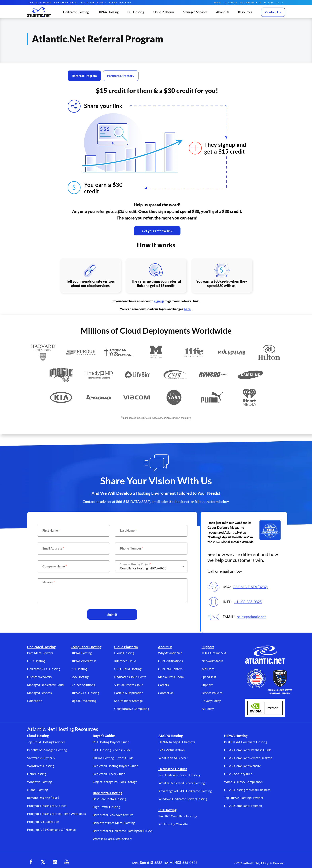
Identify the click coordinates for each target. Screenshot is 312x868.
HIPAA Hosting (81, 653)
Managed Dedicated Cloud (45, 685)
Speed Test (209, 677)
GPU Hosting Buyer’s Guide (112, 750)
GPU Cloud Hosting (128, 669)
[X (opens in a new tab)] (43, 862)
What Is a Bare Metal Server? (112, 839)
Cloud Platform (126, 647)
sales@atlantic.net (252, 617)
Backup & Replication (129, 693)
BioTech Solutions (83, 685)
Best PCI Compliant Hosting (178, 816)
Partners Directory (121, 76)
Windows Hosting (39, 782)
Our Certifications (170, 661)
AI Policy (208, 709)
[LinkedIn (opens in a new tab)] (55, 862)
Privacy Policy (211, 701)
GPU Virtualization (172, 750)
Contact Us (273, 12)
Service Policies (212, 693)
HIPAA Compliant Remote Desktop (248, 758)
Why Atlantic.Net (170, 653)
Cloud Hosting (124, 653)
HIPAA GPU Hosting (85, 693)
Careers (163, 685)
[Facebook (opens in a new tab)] (31, 862)
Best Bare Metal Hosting (109, 799)
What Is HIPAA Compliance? (244, 782)
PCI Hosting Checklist (173, 824)
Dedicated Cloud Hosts (130, 677)
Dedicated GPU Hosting (44, 669)
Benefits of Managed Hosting (47, 750)
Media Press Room (171, 677)
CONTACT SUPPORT (40, 2)
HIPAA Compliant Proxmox (243, 806)
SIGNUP (268, 2)
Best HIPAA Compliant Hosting (246, 742)
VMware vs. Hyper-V (41, 758)
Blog (218, 2)
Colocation (35, 701)
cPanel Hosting (37, 790)
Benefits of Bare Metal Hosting (114, 823)
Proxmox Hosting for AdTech (47, 806)
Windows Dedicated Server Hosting (183, 799)
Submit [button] (112, 614)
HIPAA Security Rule (238, 774)
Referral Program (84, 76)
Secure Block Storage (128, 701)
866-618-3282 (151, 862)
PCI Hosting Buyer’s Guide (111, 742)
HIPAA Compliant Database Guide (248, 750)
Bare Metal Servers (40, 653)
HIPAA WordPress (83, 661)
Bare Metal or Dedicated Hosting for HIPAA (123, 831)
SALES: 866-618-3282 (66, 2)
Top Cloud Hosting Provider (46, 742)
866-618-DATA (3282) (251, 587)
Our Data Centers (170, 669)
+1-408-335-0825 (248, 602)
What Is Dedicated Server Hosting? (182, 783)
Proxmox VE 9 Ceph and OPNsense (51, 829)
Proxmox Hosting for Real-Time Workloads (56, 814)
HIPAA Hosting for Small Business (247, 790)
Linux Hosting (37, 774)
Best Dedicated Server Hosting (179, 775)
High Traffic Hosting (106, 807)
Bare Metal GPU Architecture (113, 815)
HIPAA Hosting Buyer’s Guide (113, 758)
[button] (76, 12)
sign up (159, 301)
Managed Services (39, 693)
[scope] (151, 566)
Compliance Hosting (86, 647)
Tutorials (230, 2)
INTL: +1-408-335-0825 (93, 2)
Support (208, 647)
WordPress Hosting (41, 766)
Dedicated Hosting (41, 647)
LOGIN (280, 2)
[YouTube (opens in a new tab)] (67, 862)
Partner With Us (250, 2)
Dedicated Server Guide (109, 774)
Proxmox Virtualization (43, 821)
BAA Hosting (80, 677)
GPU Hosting (36, 661)
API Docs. (208, 669)
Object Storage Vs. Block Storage (115, 782)
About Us (165, 647)
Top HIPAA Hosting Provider (244, 798)
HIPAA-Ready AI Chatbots (177, 742)
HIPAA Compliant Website (242, 766)
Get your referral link (157, 231)
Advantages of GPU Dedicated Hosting (185, 791)
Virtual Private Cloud (129, 685)
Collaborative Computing (132, 709)
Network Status (212, 661)
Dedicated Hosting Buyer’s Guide (115, 766)
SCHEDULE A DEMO (120, 2)
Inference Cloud (125, 661)
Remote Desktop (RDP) (43, 798)
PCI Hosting (79, 669)
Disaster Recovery (39, 677)
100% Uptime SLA (214, 653)
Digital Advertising (83, 701)
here (188, 309)
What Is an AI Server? (173, 758)
